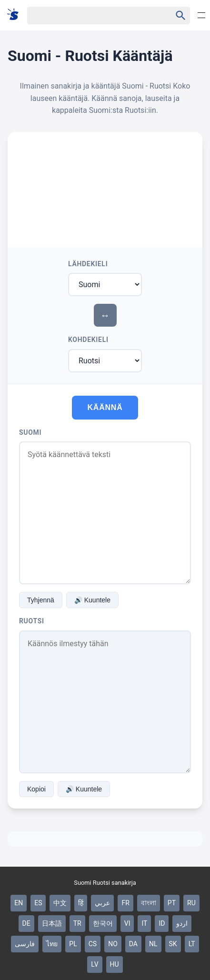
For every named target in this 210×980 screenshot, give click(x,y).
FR (125, 903)
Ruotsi (32, 621)
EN (19, 903)
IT (144, 923)
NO (113, 944)
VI (127, 923)
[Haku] (91, 15)
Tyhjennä (41, 600)
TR (77, 923)
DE (26, 923)
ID (162, 923)
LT (192, 944)
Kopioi (36, 789)
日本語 (52, 923)
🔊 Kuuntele (92, 600)
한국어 (103, 923)
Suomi (30, 432)
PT (172, 903)
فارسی (25, 944)
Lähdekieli (88, 264)
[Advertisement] (105, 184)
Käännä (105, 407)
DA (133, 944)
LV (95, 964)
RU (191, 903)
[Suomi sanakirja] (16, 15)
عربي (102, 903)
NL (153, 944)
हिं (81, 903)
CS (93, 944)
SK (173, 944)
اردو (182, 923)
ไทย (52, 944)
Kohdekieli (88, 340)
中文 (60, 903)
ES (38, 903)
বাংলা (149, 903)
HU (115, 964)
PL (73, 944)
